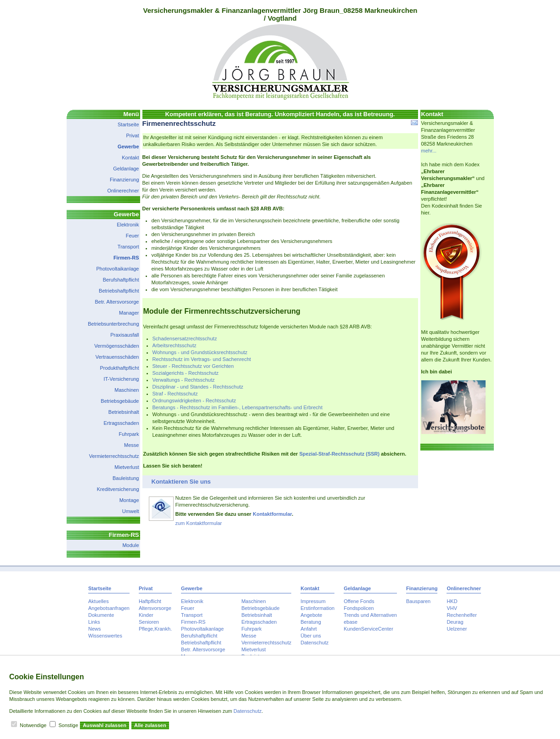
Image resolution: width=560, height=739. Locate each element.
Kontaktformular (272, 514)
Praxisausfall (124, 335)
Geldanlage (126, 169)
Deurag (455, 622)
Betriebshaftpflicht (119, 291)
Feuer (133, 236)
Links (94, 622)
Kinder (146, 615)
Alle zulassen (150, 725)
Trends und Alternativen (370, 615)
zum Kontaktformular (199, 523)
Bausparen (418, 601)
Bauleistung (126, 478)
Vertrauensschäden (117, 357)
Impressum (313, 601)
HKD (452, 601)
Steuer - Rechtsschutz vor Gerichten (193, 366)
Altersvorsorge (155, 608)
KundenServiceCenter (368, 629)
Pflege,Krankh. (155, 629)
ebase (351, 622)
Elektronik (128, 225)
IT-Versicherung (121, 379)
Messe (131, 445)
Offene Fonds (359, 601)
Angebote (311, 615)
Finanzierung (124, 180)
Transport (128, 247)
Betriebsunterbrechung (113, 324)
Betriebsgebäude (120, 401)
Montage (129, 500)
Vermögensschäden (116, 346)
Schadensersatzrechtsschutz (185, 338)
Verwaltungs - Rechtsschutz (184, 380)
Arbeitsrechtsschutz (175, 345)
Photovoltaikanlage (118, 269)
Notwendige (33, 725)
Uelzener (457, 629)
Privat (132, 135)
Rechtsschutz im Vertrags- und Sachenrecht (202, 359)
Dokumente (101, 615)
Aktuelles (99, 601)
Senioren (149, 622)
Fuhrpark (129, 434)
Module (130, 545)
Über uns (311, 636)
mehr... (429, 151)
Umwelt (131, 511)
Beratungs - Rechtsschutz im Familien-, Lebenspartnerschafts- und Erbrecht (238, 407)
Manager (129, 313)
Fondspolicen (359, 608)
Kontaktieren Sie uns (181, 482)
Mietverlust (127, 467)
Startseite (128, 124)
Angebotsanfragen (109, 608)
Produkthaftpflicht (120, 368)
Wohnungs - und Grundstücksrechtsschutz (200, 352)
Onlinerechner (123, 191)
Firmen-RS (126, 258)
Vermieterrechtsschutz (114, 456)
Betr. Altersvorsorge (117, 302)
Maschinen (127, 390)
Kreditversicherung (118, 489)
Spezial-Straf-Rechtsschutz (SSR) (339, 454)
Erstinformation (317, 608)
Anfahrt (308, 629)
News (95, 629)
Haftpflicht (150, 601)
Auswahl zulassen (105, 725)
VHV (452, 608)
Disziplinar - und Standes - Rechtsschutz (198, 387)
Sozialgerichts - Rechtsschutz (186, 373)
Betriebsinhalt (124, 412)
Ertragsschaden (121, 423)
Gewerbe (128, 147)
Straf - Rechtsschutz (175, 394)
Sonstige (68, 725)
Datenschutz (314, 643)
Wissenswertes (105, 636)
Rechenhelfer (461, 615)
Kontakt (130, 158)
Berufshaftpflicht (121, 280)
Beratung (311, 622)
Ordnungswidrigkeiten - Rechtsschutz (194, 401)
